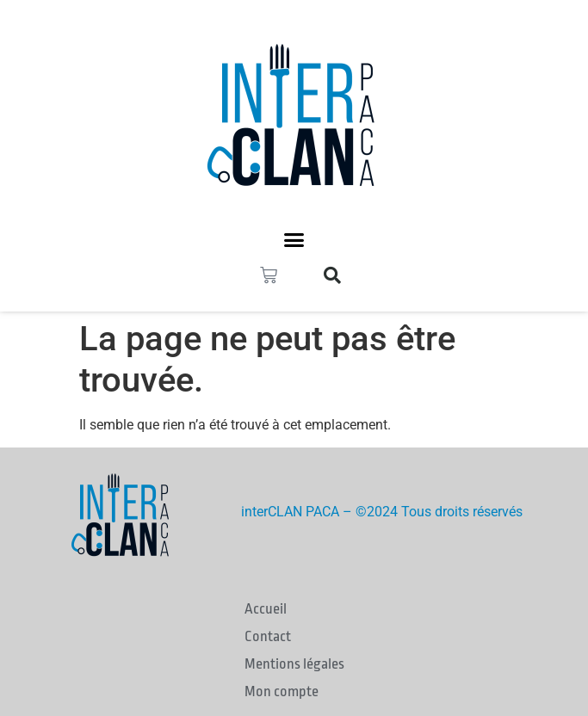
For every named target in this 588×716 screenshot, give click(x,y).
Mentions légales (294, 664)
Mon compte (282, 691)
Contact (268, 636)
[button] (294, 240)
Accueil (266, 609)
